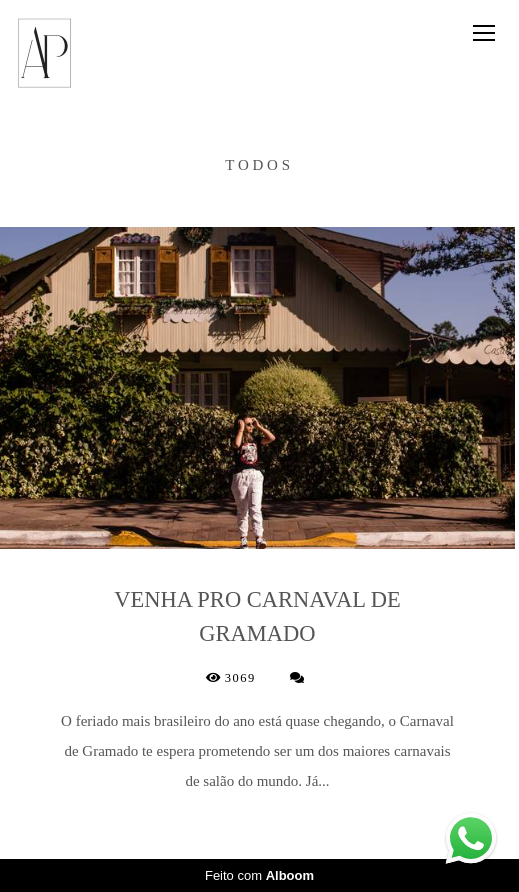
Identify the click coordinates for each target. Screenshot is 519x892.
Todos (259, 165)
